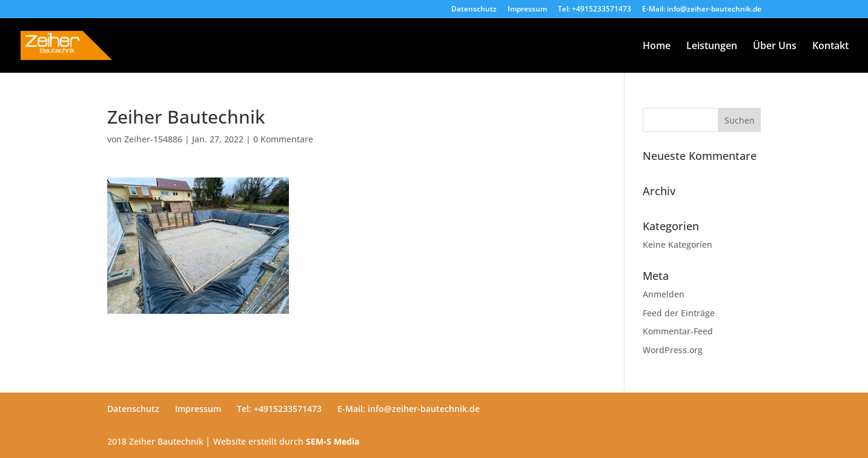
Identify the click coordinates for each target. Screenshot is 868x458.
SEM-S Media (333, 441)
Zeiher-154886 (153, 139)
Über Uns (775, 47)
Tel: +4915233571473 (595, 10)
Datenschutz (474, 10)
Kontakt (830, 47)
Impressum (527, 10)
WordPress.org (673, 350)
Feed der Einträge (679, 313)
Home (657, 47)
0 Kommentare (283, 139)
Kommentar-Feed (678, 331)
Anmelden (664, 294)
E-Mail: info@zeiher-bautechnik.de (702, 10)
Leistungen (712, 47)
